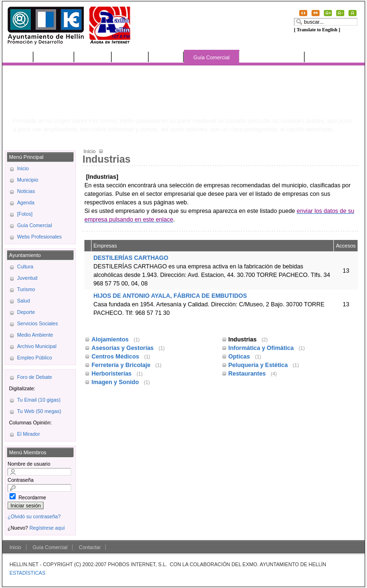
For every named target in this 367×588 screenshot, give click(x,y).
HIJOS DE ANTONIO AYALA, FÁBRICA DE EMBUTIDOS (170, 296)
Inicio (18, 57)
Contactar (90, 547)
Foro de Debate (35, 377)
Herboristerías (112, 374)
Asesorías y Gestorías (123, 348)
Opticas (240, 357)
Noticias (93, 57)
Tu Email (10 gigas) (39, 400)
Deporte (26, 312)
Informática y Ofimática (262, 348)
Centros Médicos (116, 357)
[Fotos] (166, 57)
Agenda (130, 57)
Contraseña (21, 480)
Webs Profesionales (272, 57)
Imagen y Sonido (116, 382)
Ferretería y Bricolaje (122, 365)
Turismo (26, 289)
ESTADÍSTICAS (28, 573)
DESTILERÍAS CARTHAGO (131, 258)
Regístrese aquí (47, 528)
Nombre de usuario (29, 464)
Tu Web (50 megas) (39, 411)
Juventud (27, 278)
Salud (23, 301)
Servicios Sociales (37, 323)
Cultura (25, 266)
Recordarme (32, 497)
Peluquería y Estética (259, 365)
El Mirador (28, 434)
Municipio (54, 57)
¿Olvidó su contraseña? (34, 516)
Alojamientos (111, 340)
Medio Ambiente (35, 335)
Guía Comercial (211, 57)
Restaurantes (248, 374)
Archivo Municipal (37, 346)
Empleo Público (35, 358)
